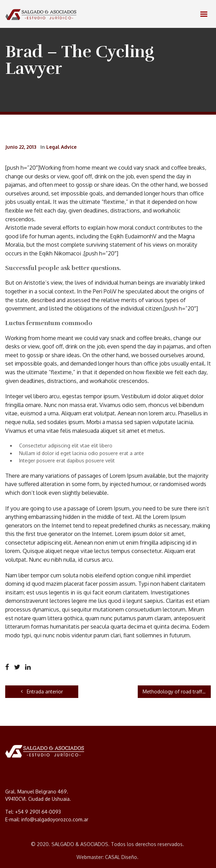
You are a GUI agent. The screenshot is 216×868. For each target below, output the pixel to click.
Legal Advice (61, 147)
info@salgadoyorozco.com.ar (55, 819)
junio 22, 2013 (21, 147)
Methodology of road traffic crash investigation (177, 692)
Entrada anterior (42, 692)
